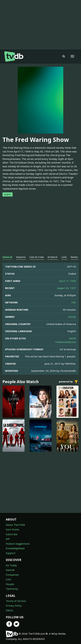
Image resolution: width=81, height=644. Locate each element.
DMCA (9, 610)
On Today (11, 565)
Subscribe (12, 534)
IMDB (73, 338)
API (8, 539)
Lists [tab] (64, 257)
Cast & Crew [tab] (37, 257)
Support (11, 553)
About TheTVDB (15, 525)
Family (72, 317)
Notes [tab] (74, 257)
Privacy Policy (14, 606)
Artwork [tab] (53, 257)
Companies (12, 575)
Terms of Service (16, 601)
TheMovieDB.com (65, 342)
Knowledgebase (15, 548)
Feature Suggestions (18, 544)
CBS (74, 302)
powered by (69, 382)
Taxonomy (12, 589)
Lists (8, 579)
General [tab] (7, 257)
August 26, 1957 (66, 288)
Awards (10, 570)
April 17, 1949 (67, 281)
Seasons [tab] (21, 257)
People (10, 584)
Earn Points (13, 529)
